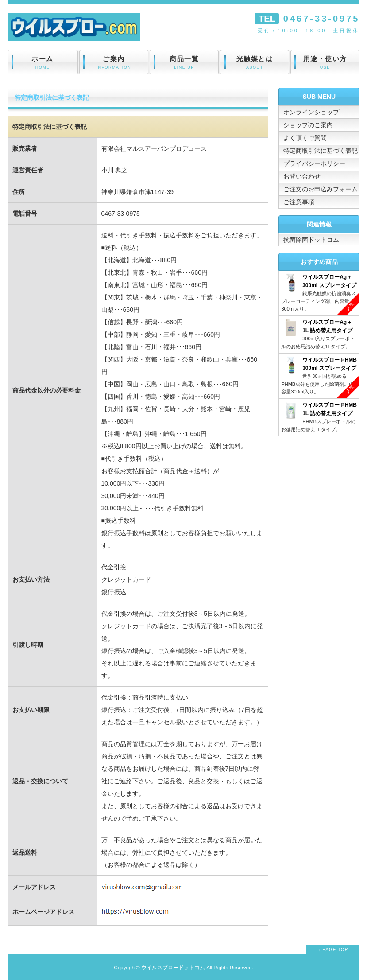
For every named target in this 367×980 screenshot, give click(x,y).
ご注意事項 (299, 202)
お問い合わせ (302, 176)
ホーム (43, 63)
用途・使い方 (325, 63)
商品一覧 (184, 63)
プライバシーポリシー (314, 163)
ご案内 (114, 63)
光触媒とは (255, 63)
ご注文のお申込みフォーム (321, 189)
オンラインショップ (311, 112)
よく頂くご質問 (305, 138)
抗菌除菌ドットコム (311, 240)
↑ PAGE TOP (333, 950)
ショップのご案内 (308, 125)
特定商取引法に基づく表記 (321, 151)
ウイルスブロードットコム (173, 967)
